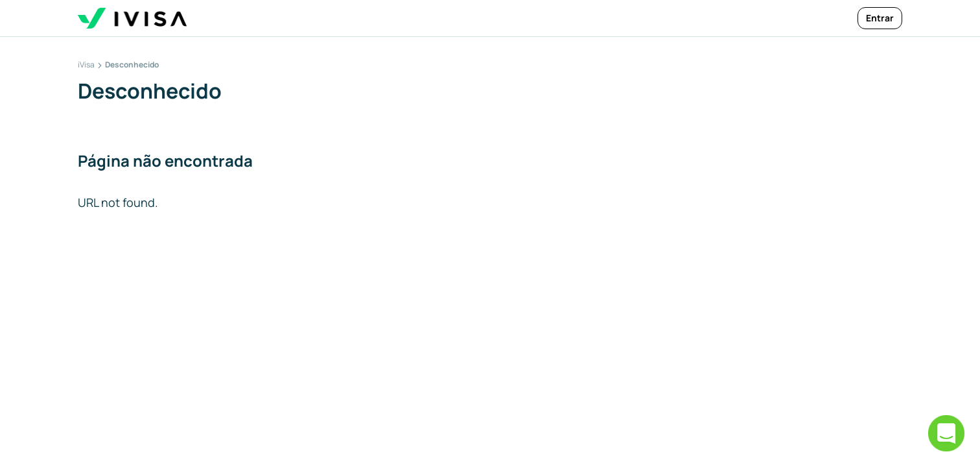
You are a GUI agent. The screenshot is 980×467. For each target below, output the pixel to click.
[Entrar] (880, 18)
